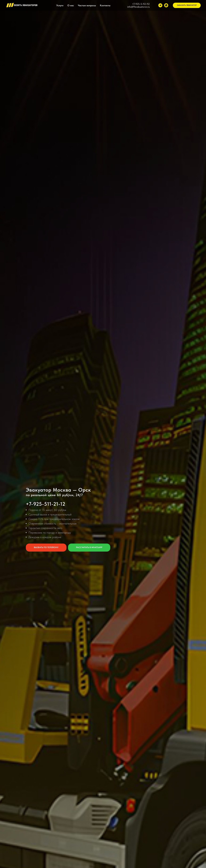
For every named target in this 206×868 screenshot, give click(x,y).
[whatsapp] (166, 5)
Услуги (60, 5)
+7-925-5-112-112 (141, 4)
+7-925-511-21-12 (46, 504)
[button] (187, 5)
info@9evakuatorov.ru (138, 7)
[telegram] (160, 5)
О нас (71, 5)
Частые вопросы (87, 5)
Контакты (105, 5)
